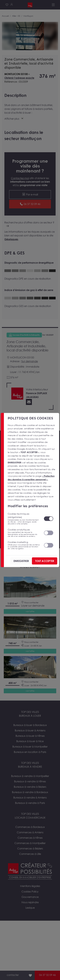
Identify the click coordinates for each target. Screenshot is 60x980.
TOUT (45, 561)
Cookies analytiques (24, 533)
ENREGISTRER (21, 561)
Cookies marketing (24, 545)
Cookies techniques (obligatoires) (24, 519)
